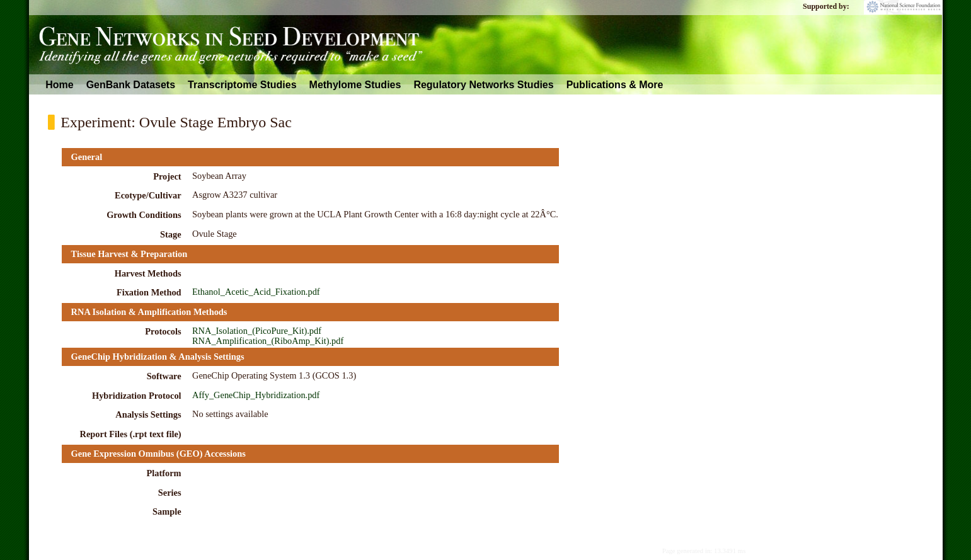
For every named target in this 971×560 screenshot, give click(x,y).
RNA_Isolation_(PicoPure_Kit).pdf (257, 331)
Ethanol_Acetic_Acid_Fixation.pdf (256, 292)
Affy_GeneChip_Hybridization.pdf (256, 395)
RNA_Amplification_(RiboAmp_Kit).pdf (268, 341)
